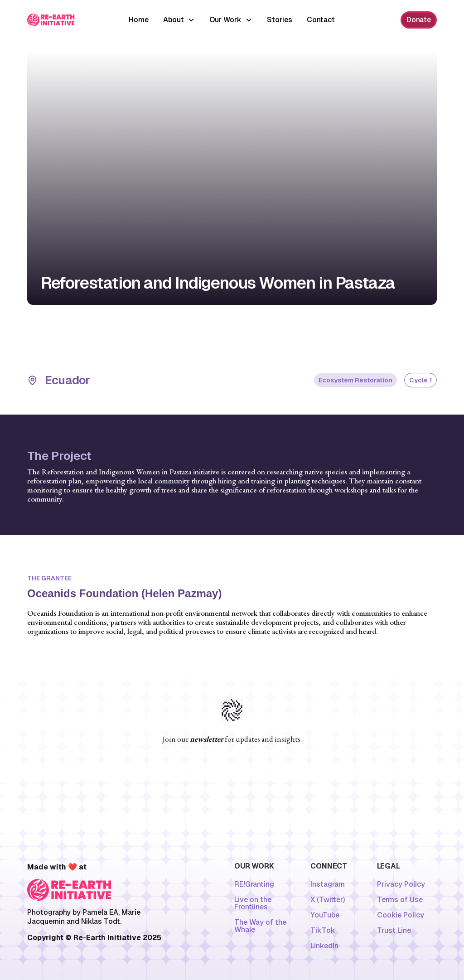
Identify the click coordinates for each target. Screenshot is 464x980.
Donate (419, 20)
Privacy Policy (401, 884)
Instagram (328, 884)
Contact (321, 20)
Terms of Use (400, 900)
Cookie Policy (401, 915)
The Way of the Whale (260, 926)
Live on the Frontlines (253, 903)
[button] (179, 20)
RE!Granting (254, 884)
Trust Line (394, 931)
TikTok (323, 931)
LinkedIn (324, 946)
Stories (280, 20)
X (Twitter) (328, 900)
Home (139, 20)
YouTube (325, 915)
